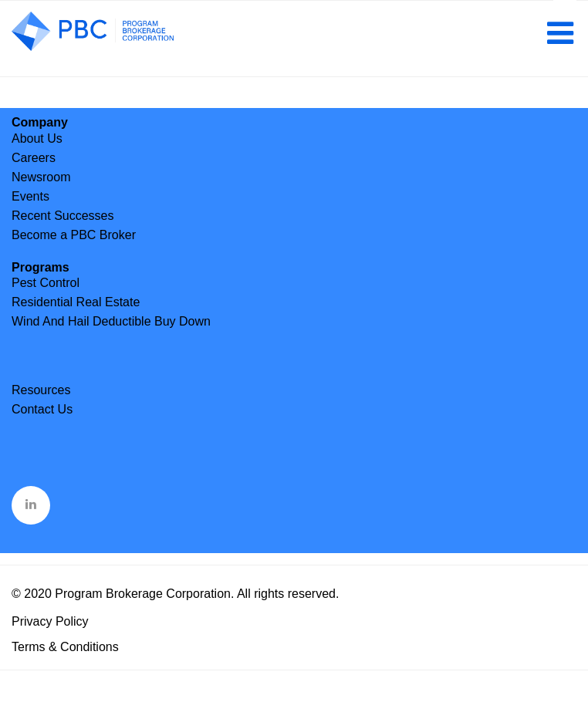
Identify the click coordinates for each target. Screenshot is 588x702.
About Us (37, 138)
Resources (41, 390)
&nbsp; (32, 504)
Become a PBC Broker (74, 235)
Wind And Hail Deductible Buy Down (111, 321)
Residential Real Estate (76, 302)
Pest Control (46, 283)
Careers (34, 158)
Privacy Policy (50, 621)
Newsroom (41, 177)
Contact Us (42, 409)
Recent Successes (63, 216)
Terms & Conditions (65, 647)
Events (30, 196)
